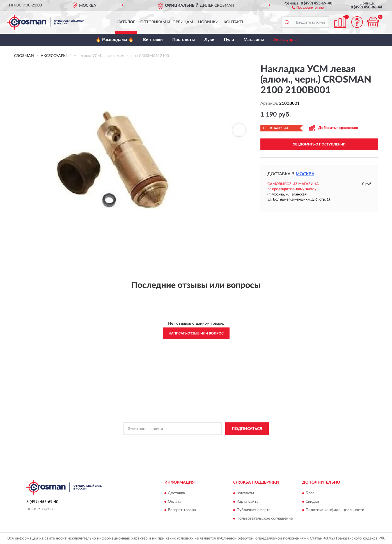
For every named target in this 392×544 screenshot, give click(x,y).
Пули (229, 40)
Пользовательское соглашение (265, 519)
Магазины (254, 40)
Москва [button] (305, 174)
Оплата (175, 502)
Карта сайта (247, 502)
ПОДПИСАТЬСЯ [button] (247, 429)
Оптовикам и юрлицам (167, 22)
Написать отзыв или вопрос (196, 333)
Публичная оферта (254, 510)
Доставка (176, 493)
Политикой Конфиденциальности (194, 441)
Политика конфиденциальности (335, 510)
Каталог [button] (126, 22)
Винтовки (153, 40)
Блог (310, 493)
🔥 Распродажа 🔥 (115, 40)
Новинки (208, 22)
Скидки (312, 502)
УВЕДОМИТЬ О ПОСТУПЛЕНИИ (319, 144)
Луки (209, 40)
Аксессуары (285, 40)
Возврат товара (182, 510)
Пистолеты (184, 40)
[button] (308, 7)
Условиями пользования (243, 441)
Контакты (235, 22)
